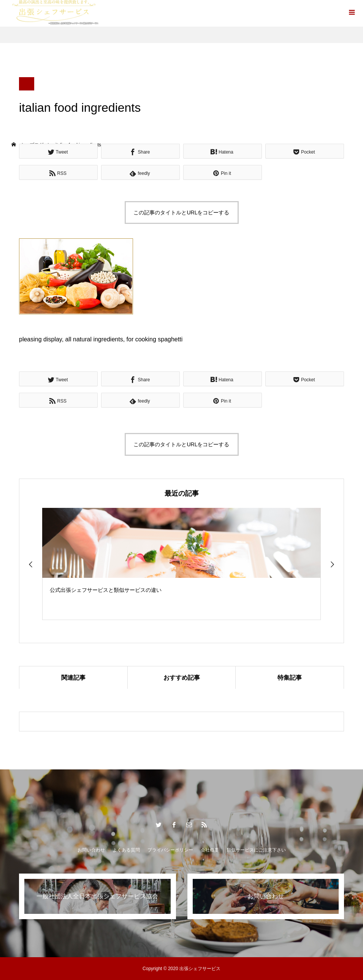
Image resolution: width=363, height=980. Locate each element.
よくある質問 (126, 850)
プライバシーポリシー (170, 850)
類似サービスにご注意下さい (256, 850)
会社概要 (210, 850)
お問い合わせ (91, 850)
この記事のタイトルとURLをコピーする (181, 212)
